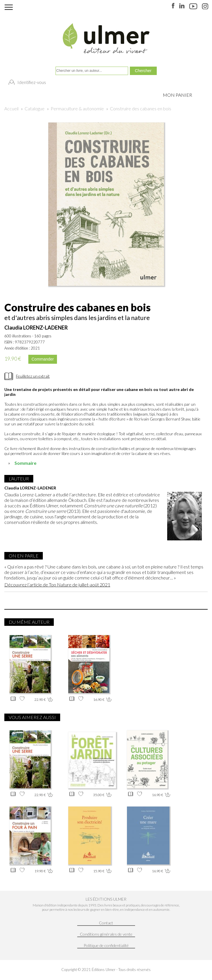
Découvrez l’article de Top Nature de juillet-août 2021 (57, 585)
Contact (106, 923)
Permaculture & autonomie (77, 108)
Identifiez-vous (32, 82)
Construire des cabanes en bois (141, 108)
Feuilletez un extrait (33, 376)
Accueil (11, 108)
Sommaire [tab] (22, 463)
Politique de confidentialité (106, 945)
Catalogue (35, 108)
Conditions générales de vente (106, 934)
